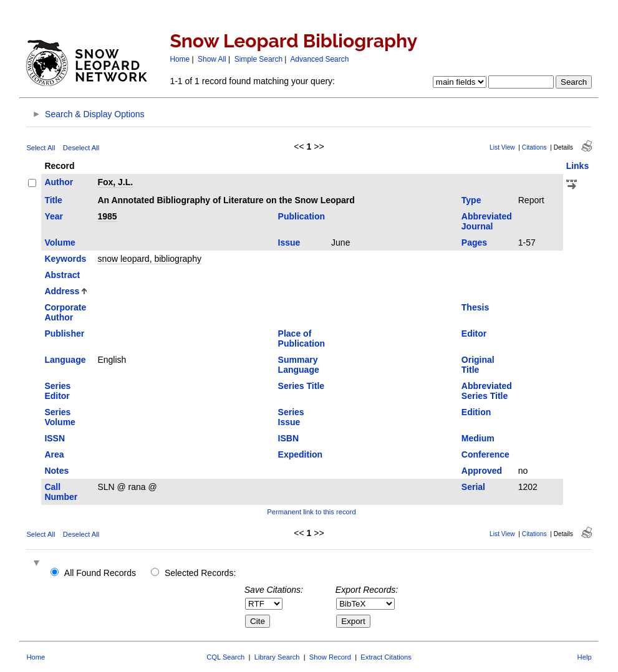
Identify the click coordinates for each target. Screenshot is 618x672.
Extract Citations (386, 657)
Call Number (61, 492)
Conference (485, 454)
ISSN (55, 438)
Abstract (62, 275)
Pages (474, 242)
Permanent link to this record (311, 512)
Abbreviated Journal (487, 221)
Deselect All (81, 148)
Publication (302, 216)
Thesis (475, 307)
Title (53, 200)
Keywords (65, 259)
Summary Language (299, 365)
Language (65, 360)
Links (578, 166)
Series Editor (57, 391)
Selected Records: (200, 573)
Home (180, 59)
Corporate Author (65, 312)
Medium (478, 438)
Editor (474, 334)
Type (471, 200)
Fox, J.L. (115, 182)
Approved (482, 471)
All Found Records (100, 573)
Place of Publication (302, 338)
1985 (107, 216)
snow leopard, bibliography (149, 259)
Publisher (64, 334)
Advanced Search (319, 59)
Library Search (277, 657)
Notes (56, 471)
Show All (212, 59)
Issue (289, 242)
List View (502, 147)
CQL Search (225, 657)
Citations (534, 147)
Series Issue (291, 417)
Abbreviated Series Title (487, 391)
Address (62, 291)
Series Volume (60, 417)
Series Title (301, 386)
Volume (60, 242)
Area (54, 454)
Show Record (330, 657)
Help (585, 657)
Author (59, 182)
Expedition (301, 454)
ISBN (288, 438)
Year (54, 216)
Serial (473, 487)
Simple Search (258, 59)
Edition (476, 412)
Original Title (478, 365)
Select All (41, 148)
